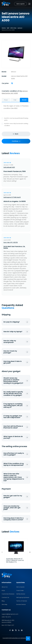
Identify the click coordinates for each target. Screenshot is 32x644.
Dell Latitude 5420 (9, 167)
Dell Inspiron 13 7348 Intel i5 (12, 197)
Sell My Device (21, 594)
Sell (8, 28)
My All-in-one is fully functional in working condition (16, 125)
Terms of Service (22, 601)
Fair (15, 100)
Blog (3, 601)
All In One (13, 28)
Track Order (20, 590)
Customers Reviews (8, 594)
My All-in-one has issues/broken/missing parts (16, 119)
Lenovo (20, 28)
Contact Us (5, 597)
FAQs (3, 590)
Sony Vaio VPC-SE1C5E (11, 242)
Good (24, 100)
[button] (30, 552)
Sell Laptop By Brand (23, 597)
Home (4, 28)
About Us (5, 587)
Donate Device (21, 604)
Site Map (4, 604)
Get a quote (20, 4)
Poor (6, 100)
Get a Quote (20, 587)
